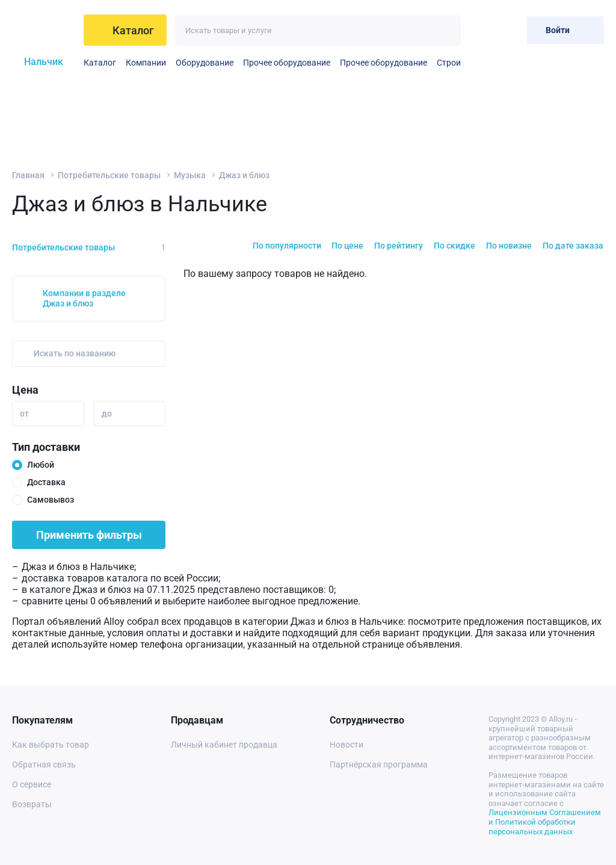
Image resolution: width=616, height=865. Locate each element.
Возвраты (32, 804)
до (107, 414)
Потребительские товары (109, 175)
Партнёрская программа (379, 764)
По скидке (454, 246)
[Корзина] (508, 30)
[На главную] (44, 30)
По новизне (509, 246)
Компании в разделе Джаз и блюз (84, 298)
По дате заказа (573, 246)
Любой (41, 465)
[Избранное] (479, 30)
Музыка (190, 175)
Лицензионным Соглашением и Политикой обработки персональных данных (545, 822)
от (24, 414)
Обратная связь (44, 764)
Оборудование (205, 63)
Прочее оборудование (287, 63)
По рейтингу (399, 246)
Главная (28, 175)
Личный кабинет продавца (224, 745)
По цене (347, 246)
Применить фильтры (89, 535)
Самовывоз (51, 500)
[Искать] (445, 30)
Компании (146, 63)
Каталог (100, 63)
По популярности (287, 246)
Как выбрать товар (51, 745)
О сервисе (32, 784)
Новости (346, 745)
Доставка (46, 482)
